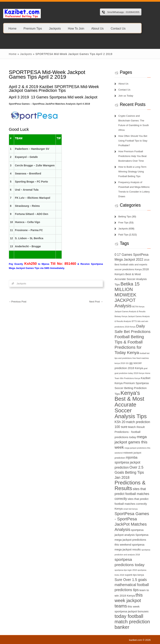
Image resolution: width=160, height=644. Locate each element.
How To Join (76, 28)
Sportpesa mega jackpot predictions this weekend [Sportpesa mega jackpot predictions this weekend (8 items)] (131, 540)
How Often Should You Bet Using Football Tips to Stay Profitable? (133, 141)
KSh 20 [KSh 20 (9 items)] (120, 422)
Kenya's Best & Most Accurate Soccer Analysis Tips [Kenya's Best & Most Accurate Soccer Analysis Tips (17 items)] (131, 405)
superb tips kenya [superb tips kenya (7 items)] (134, 575)
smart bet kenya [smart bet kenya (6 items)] (131, 509)
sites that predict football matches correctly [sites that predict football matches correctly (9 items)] (132, 494)
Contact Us (118, 28)
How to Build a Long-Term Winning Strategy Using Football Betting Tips (132, 172)
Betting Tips (125, 217)
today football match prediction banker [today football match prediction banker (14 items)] (132, 622)
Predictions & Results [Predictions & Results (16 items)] (130, 485)
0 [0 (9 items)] (115, 255)
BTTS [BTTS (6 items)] (134, 321)
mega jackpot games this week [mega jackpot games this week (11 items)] (131, 442)
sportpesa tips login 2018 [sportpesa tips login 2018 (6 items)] (126, 570)
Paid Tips (123, 235)
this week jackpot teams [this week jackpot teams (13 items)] (129, 600)
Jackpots (55, 28)
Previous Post (18, 302)
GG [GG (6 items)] (127, 363)
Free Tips (123, 223)
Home (12, 28)
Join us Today (126, 96)
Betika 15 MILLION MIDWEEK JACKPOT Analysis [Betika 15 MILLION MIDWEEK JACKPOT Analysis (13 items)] (127, 295)
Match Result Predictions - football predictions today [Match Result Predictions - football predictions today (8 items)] (130, 432)
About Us (97, 28)
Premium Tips (33, 28)
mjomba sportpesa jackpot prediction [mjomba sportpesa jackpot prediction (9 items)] (127, 462)
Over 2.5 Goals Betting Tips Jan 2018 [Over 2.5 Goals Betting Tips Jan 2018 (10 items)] (129, 472)
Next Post (96, 302)
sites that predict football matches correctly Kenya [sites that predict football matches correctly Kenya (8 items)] (131, 504)
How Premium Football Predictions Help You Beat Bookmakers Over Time (132, 156)
